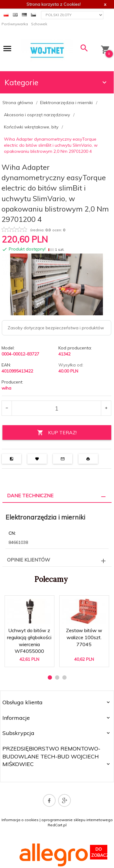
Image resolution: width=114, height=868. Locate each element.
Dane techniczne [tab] (30, 495)
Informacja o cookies (20, 820)
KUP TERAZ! (57, 433)
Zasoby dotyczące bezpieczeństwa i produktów (56, 328)
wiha (6, 388)
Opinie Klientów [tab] (29, 560)
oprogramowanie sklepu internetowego (77, 820)
